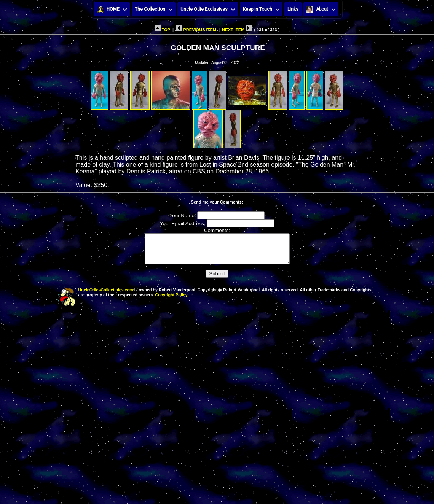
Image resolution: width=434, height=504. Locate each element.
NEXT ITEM (237, 30)
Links (293, 9)
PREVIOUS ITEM (196, 30)
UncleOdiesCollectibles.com (106, 296)
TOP (162, 30)
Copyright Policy (171, 300)
